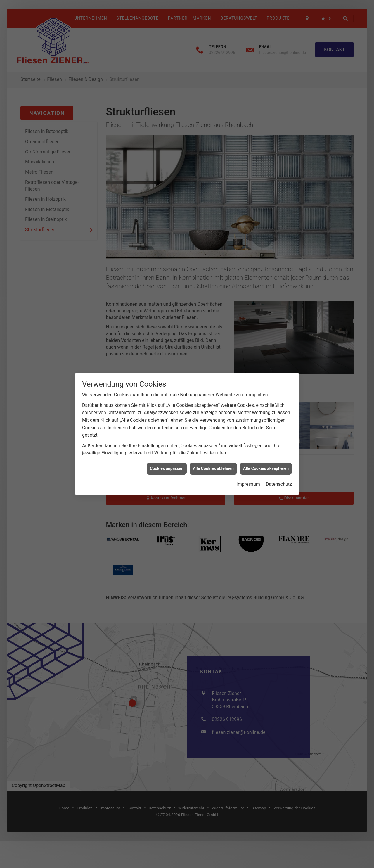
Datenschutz (279, 484)
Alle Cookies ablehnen (213, 468)
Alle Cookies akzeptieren (266, 468)
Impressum (248, 484)
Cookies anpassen (167, 468)
